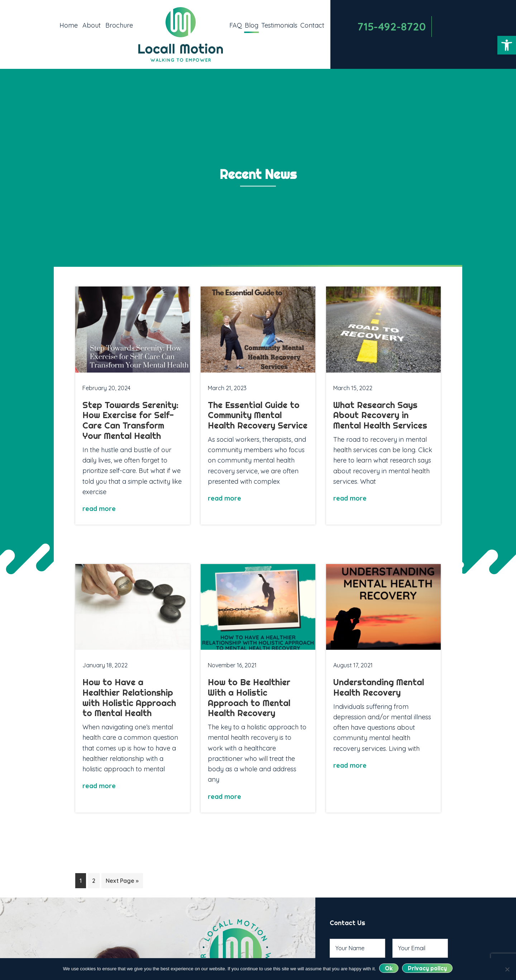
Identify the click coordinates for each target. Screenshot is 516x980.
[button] (507, 45)
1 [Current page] (83, 880)
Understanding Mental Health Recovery (379, 687)
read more (99, 509)
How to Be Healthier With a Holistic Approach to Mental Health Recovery (249, 697)
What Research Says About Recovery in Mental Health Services (380, 415)
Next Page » (122, 881)
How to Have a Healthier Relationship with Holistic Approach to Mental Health (129, 697)
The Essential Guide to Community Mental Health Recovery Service (258, 415)
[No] (507, 969)
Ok (389, 968)
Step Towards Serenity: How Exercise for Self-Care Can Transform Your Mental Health (130, 420)
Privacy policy (428, 968)
